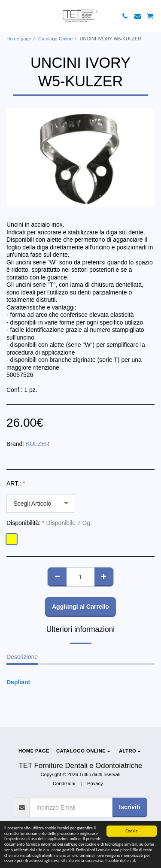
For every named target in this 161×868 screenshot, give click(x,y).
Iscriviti (129, 807)
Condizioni (64, 783)
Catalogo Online (55, 39)
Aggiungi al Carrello (80, 607)
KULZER (38, 444)
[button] (9, 16)
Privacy (95, 783)
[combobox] (41, 503)
